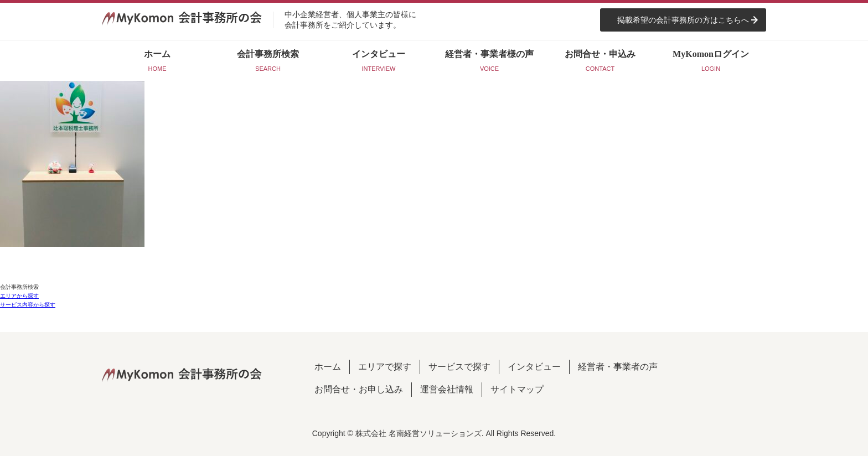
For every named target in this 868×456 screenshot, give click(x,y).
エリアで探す (385, 367)
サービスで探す (459, 367)
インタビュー (534, 367)
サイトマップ (517, 389)
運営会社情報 (447, 389)
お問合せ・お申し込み (359, 389)
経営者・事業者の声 (618, 367)
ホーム (328, 367)
